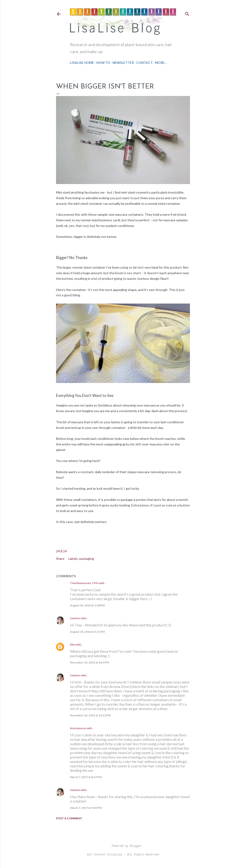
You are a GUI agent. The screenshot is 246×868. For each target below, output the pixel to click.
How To (103, 63)
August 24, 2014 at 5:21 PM (87, 632)
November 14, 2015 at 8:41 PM (89, 662)
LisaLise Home (82, 63)
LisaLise (75, 618)
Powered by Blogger (123, 846)
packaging (87, 559)
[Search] (187, 13)
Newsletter (123, 63)
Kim (72, 644)
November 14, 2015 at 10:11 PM (90, 715)
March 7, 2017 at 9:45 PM (86, 808)
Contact (145, 63)
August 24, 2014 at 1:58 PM (87, 605)
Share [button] (60, 559)
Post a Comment (69, 818)
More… (161, 63)
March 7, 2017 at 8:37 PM (86, 777)
